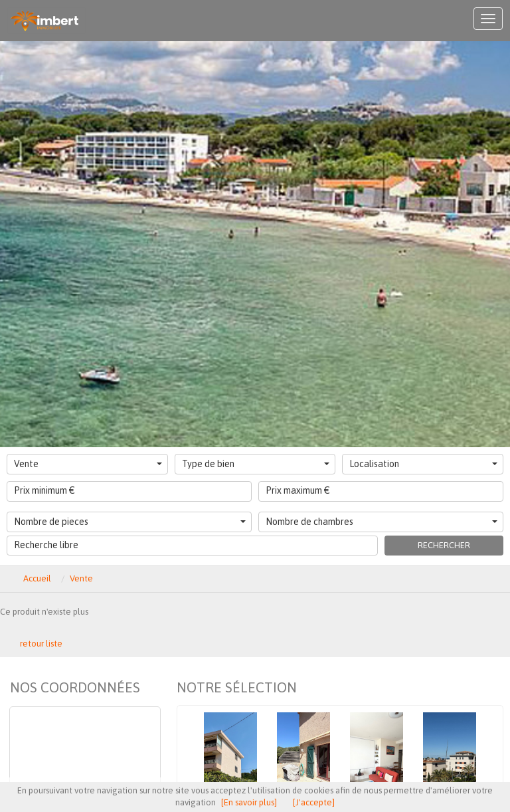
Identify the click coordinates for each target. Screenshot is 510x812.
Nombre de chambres (382, 522)
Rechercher (444, 545)
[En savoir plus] (249, 802)
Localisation (423, 464)
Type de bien (256, 464)
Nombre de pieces (130, 522)
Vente (88, 464)
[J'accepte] (314, 802)
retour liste (41, 644)
